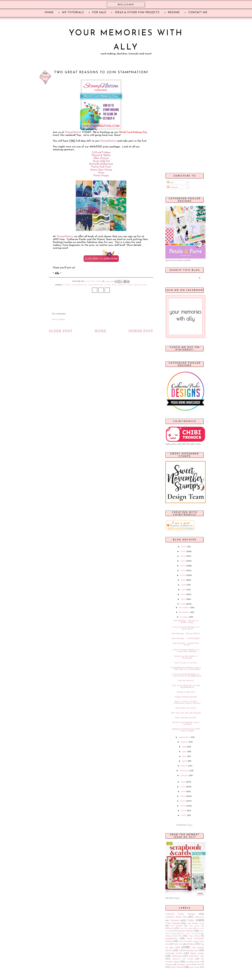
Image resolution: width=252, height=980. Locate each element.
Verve (101, 173)
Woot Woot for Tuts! (186, 708)
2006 (184, 815)
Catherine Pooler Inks (176, 917)
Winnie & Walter (101, 155)
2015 (183, 599)
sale (187, 962)
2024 (183, 556)
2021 (183, 571)
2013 (183, 782)
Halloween (170, 928)
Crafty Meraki (194, 926)
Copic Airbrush (173, 923)
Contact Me (198, 13)
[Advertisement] (185, 119)
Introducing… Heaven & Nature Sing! (186, 621)
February (184, 771)
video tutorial (177, 967)
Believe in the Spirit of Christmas (186, 657)
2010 (183, 796)
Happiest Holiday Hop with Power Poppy (186, 730)
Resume (174, 13)
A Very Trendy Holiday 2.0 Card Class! (186, 628)
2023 (183, 561)
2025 (183, 551)
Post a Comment (58, 319)
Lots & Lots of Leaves (186, 663)
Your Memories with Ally (126, 40)
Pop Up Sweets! (186, 681)
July (184, 747)
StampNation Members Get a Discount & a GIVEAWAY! (186, 668)
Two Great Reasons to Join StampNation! (186, 686)
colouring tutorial (174, 953)
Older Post (61, 331)
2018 (184, 585)
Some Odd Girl (101, 161)
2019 (183, 580)
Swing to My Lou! (186, 692)
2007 (184, 811)
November (184, 612)
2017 (184, 590)
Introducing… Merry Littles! (186, 633)
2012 (183, 787)
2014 (183, 604)
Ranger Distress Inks (187, 934)
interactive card (196, 956)
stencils (200, 964)
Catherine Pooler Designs (180, 914)
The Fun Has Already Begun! (186, 713)
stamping (169, 964)
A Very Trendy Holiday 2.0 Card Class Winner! (186, 651)
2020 (183, 575)
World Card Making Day (133, 285)
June (184, 751)
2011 (183, 791)
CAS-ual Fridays (101, 153)
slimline (197, 962)
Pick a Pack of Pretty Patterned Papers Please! (187, 702)
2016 (183, 594)
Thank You (178, 944)
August (184, 742)
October (184, 617)
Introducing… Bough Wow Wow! (186, 644)
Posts (170, 182)
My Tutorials (73, 13)
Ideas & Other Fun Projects (137, 13)
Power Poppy (101, 176)
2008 (183, 806)
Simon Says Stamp (101, 170)
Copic (191, 920)
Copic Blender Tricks (195, 923)
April (185, 761)
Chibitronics (199, 917)
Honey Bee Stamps (186, 928)
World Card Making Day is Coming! (186, 723)
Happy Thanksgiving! (186, 697)
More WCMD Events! (186, 718)
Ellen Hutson (101, 158)
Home (101, 331)
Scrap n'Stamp (194, 936)
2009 (183, 801)
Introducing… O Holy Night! (186, 638)
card (67, 285)
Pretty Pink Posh (101, 167)
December (184, 607)
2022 (183, 566)
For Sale (99, 13)
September (185, 737)
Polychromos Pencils (183, 931)
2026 (184, 547)
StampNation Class (99, 285)
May (185, 756)
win (114, 285)
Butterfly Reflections (101, 164)
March (184, 766)
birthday (190, 944)
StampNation (108, 141)
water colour (194, 967)
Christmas (175, 920)
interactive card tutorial (183, 959)
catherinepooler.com (188, 950)
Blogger (189, 825)
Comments (173, 187)
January (184, 775)
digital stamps (197, 953)
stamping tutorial (184, 964)
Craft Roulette (176, 926)
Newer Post (141, 331)
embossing (177, 956)
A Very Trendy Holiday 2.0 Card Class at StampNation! (187, 675)
